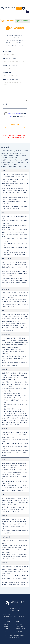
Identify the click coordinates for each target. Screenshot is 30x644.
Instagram (19, 631)
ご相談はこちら (19, 8)
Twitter (6, 631)
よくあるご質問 (19, 624)
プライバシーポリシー (14, 114)
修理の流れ (7, 624)
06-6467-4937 (15, 608)
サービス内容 (7, 622)
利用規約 (9, 116)
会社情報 (6, 629)
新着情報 (6, 626)
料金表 (17, 622)
